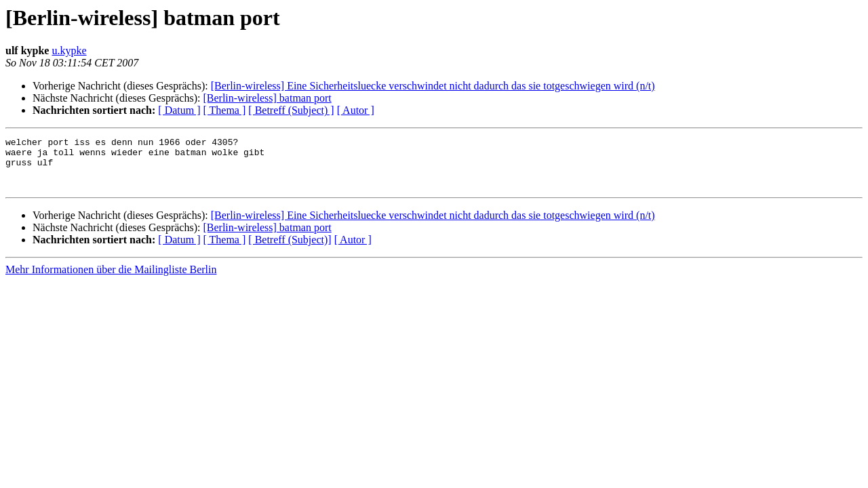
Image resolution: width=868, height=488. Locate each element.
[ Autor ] (356, 110)
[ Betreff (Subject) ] (291, 110)
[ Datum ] (179, 110)
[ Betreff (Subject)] (290, 250)
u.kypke (69, 50)
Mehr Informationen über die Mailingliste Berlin (111, 280)
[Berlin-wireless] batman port (267, 98)
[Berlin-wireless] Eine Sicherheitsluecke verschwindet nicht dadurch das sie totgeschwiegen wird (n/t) (433, 86)
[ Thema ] (225, 110)
